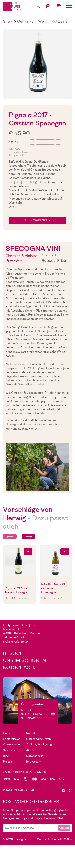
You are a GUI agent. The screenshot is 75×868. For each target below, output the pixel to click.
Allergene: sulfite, (18, 155)
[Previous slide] (10, 537)
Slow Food (10, 750)
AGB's (30, 750)
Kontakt (32, 733)
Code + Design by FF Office (54, 839)
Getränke (25, 21)
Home (7, 733)
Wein (42, 21)
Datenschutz (35, 756)
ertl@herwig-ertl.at (16, 642)
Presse (7, 762)
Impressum (34, 762)
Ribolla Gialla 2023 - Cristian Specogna (56, 588)
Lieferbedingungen (38, 739)
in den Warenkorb (38, 220)
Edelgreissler (11, 739)
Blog (6, 756)
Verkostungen (12, 744)
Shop (7, 21)
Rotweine (59, 21)
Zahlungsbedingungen (41, 744)
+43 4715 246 (17, 637)
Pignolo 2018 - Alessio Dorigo (16, 590)
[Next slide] (29, 537)
